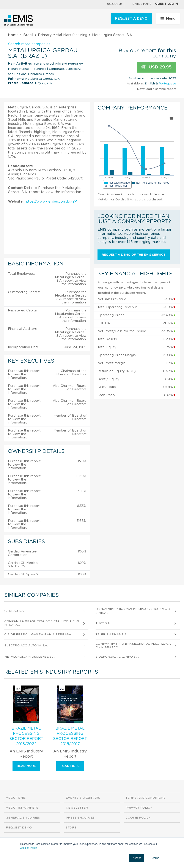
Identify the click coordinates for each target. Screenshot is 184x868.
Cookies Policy (28, 848)
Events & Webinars (83, 798)
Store (71, 828)
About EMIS (16, 798)
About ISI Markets (22, 808)
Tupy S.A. (103, 623)
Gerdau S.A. (14, 611)
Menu (168, 19)
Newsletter (77, 808)
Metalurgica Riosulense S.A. (30, 657)
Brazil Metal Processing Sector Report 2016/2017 (70, 736)
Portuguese (167, 84)
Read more (26, 766)
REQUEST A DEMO (131, 19)
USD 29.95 (156, 67)
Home (13, 35)
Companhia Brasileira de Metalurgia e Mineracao (42, 623)
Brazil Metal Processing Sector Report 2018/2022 (26, 736)
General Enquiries (23, 818)
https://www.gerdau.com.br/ (51, 202)
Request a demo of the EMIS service (134, 255)
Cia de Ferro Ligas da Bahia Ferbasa (38, 635)
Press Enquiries (80, 818)
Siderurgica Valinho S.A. (117, 657)
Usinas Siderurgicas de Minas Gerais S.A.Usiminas (133, 611)
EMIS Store (139, 4)
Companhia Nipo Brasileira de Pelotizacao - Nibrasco (133, 646)
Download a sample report (156, 89)
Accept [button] (137, 858)
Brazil (28, 35)
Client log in (167, 4)
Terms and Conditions (145, 798)
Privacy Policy (139, 808)
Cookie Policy (138, 818)
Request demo (19, 828)
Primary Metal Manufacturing (63, 35)
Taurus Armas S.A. (111, 635)
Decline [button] (155, 858)
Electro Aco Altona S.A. (26, 646)
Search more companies (29, 44)
